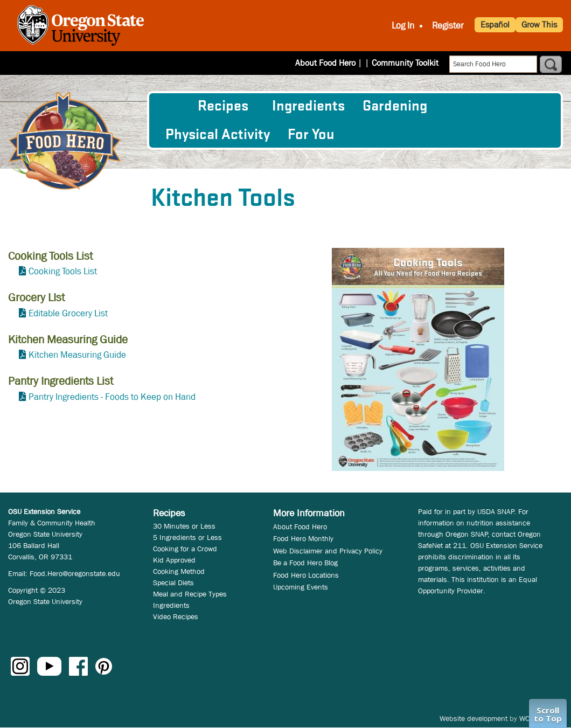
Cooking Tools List (63, 271)
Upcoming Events (301, 587)
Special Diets (173, 583)
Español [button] (495, 25)
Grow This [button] (539, 25)
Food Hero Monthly (303, 538)
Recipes (223, 106)
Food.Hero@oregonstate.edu (75, 573)
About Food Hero (332, 63)
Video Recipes (176, 616)
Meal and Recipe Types (190, 594)
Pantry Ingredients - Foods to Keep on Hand (112, 397)
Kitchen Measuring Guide (77, 355)
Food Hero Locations (306, 575)
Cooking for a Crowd (185, 549)
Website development (473, 718)
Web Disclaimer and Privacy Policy (328, 551)
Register (448, 26)
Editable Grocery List (68, 313)
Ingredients (308, 106)
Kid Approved (174, 560)
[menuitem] (173, 106)
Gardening (395, 106)
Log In (403, 26)
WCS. (528, 718)
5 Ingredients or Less (187, 537)
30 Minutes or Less (184, 526)
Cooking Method (179, 571)
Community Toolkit (405, 63)
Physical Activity (218, 135)
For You (311, 135)
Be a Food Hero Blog (305, 563)
